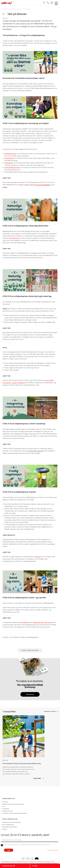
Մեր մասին (5, 802)
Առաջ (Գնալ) (30, 694)
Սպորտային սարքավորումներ (10, 827)
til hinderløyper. (14, 238)
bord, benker (49, 380)
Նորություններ (6, 809)
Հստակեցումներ (9, 799)
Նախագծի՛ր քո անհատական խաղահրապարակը (15, 813)
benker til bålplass (18, 383)
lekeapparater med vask (42, 622)
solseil (5, 187)
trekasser (38, 557)
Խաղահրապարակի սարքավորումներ (12, 822)
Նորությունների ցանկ (50, 711)
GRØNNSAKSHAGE (11, 154)
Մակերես (5, 829)
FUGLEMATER (9, 163)
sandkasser (25, 622)
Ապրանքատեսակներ (10, 819)
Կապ (34, 866)
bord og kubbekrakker (42, 185)
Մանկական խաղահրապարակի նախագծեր (13, 804)
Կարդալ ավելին (39, 778)
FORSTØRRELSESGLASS (12, 168)
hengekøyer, (7, 383)
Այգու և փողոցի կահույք (8, 825)
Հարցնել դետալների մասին (30, 650)
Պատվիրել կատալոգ (7, 866)
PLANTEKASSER (9, 158)
